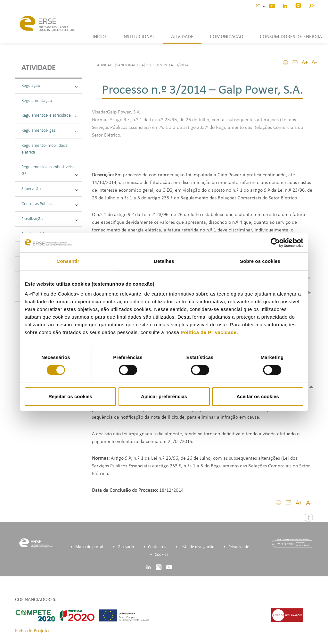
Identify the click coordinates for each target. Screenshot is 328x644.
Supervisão (49, 189)
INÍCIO (99, 37)
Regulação (49, 86)
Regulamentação (37, 101)
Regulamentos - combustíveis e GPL (49, 171)
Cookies (161, 555)
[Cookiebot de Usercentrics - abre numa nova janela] (275, 243)
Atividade (39, 68)
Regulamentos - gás (49, 131)
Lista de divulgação (197, 547)
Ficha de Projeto (32, 631)
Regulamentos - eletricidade (49, 116)
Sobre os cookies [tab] (260, 261)
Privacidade (239, 547)
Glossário (126, 547)
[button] (311, 5)
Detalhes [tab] (164, 261)
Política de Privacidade (209, 332)
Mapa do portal (89, 547)
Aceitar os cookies (258, 396)
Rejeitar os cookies (70, 396)
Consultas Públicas (49, 204)
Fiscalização (49, 219)
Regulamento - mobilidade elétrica (45, 149)
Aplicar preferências (164, 396)
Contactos (157, 547)
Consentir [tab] (68, 261)
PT (259, 6)
